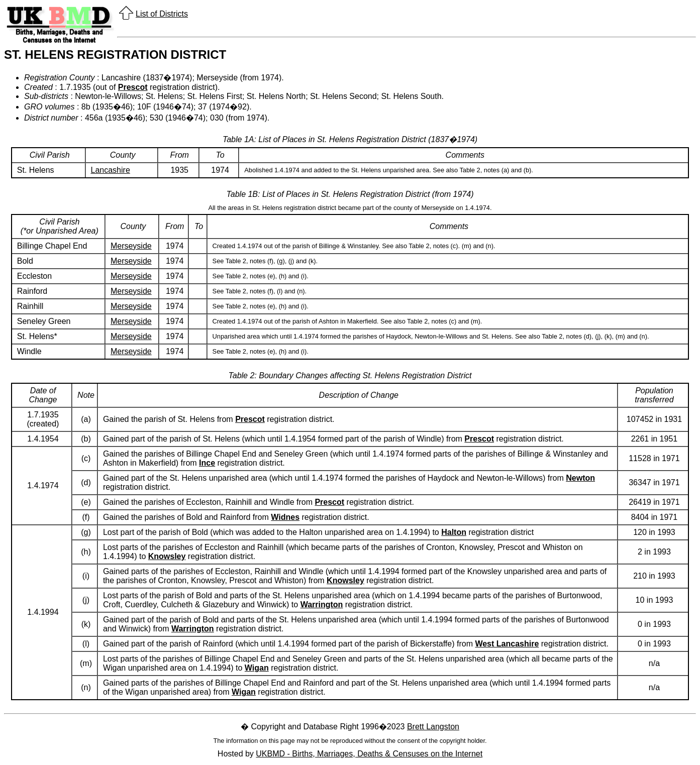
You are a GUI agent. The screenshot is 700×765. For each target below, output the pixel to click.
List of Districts (162, 14)
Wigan (257, 668)
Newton (580, 478)
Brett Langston (433, 727)
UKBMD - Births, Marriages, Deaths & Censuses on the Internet (369, 754)
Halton (454, 532)
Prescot (133, 87)
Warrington (322, 605)
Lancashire (111, 170)
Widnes (285, 517)
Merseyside (131, 246)
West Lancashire (507, 644)
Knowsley (167, 556)
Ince (207, 463)
